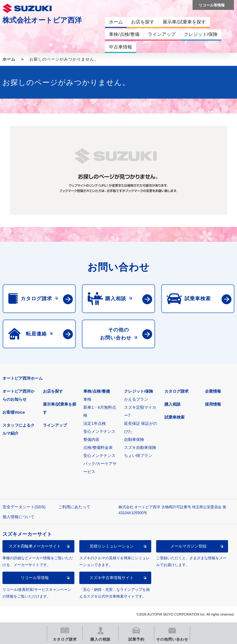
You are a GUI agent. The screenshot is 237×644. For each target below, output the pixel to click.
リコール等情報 (35, 578)
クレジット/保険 (139, 391)
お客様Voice (14, 412)
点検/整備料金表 (98, 448)
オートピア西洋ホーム (23, 378)
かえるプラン (136, 399)
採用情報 (213, 404)
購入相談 (173, 404)
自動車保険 (134, 439)
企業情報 (213, 391)
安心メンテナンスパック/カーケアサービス (100, 464)
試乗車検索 (175, 417)
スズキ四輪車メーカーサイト (35, 546)
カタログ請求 (177, 391)
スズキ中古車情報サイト (112, 578)
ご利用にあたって (74, 507)
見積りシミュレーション (112, 546)
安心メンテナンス (99, 431)
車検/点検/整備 (96, 391)
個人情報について (19, 517)
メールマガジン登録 (188, 546)
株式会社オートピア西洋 (42, 20)
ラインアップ (55, 425)
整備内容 (91, 439)
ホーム (9, 59)
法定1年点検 (94, 423)
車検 (87, 399)
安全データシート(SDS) (24, 507)
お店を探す (53, 391)
